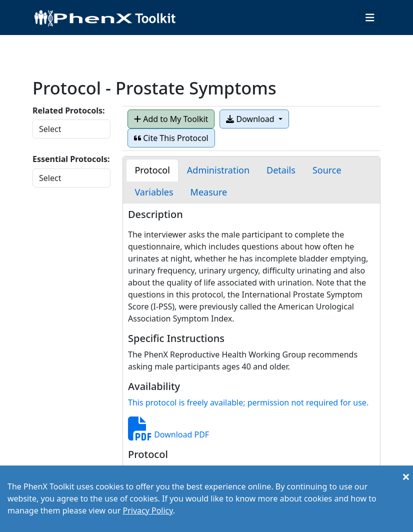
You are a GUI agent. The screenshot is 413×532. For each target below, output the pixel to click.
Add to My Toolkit (171, 119)
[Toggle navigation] (370, 18)
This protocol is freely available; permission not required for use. (248, 402)
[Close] (406, 476)
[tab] (152, 170)
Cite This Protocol (171, 138)
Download (251, 119)
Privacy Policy (147, 510)
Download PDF (168, 434)
